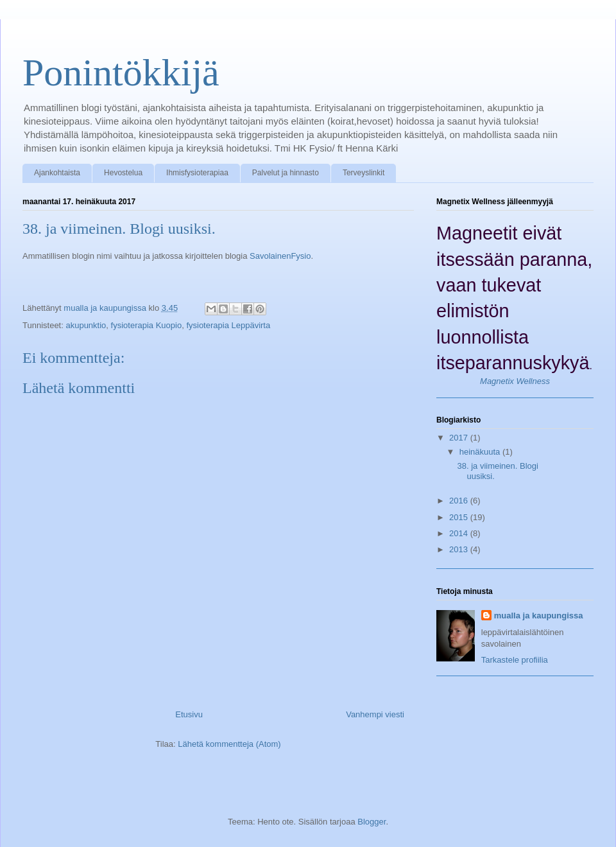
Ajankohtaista (57, 173)
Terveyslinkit (364, 173)
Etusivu (189, 714)
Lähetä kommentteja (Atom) (229, 744)
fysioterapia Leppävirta (228, 325)
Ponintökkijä (121, 73)
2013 (460, 549)
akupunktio (86, 325)
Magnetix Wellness (515, 381)
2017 (460, 438)
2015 (460, 517)
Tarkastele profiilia (515, 660)
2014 (460, 533)
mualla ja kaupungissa (539, 616)
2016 (460, 501)
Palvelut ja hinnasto (286, 173)
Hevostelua (123, 173)
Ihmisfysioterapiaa (197, 173)
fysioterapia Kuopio (147, 325)
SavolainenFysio (280, 256)
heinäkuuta (481, 452)
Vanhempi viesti (375, 714)
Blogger (372, 822)
